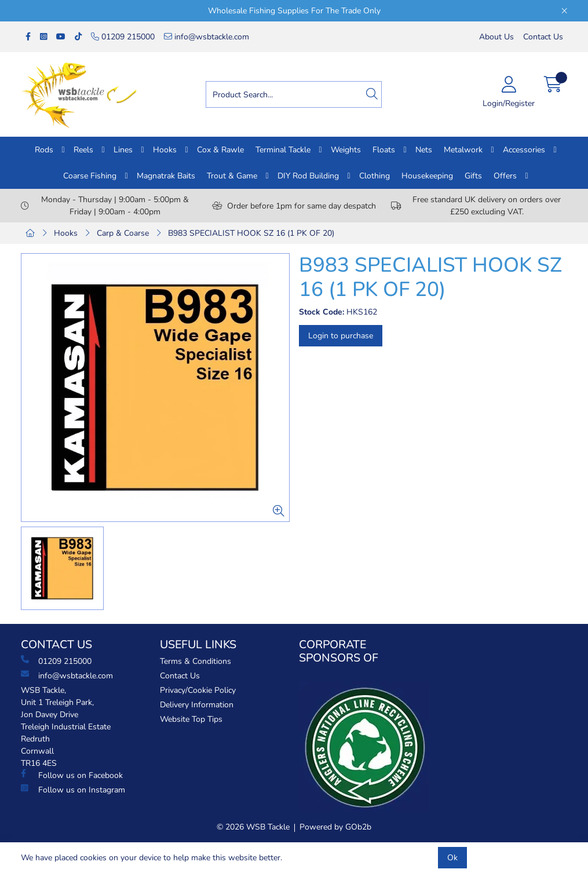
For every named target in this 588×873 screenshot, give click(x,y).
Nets (424, 150)
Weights (346, 150)
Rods (44, 150)
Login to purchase (341, 336)
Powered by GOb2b (335, 827)
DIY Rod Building (308, 176)
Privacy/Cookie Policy (198, 690)
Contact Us (543, 37)
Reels (83, 150)
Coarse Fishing (90, 176)
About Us (496, 37)
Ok (452, 858)
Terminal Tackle (283, 150)
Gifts (473, 176)
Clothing (375, 176)
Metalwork (463, 150)
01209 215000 (123, 37)
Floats (384, 150)
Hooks (165, 150)
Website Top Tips (191, 719)
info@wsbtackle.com (207, 37)
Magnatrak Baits (166, 176)
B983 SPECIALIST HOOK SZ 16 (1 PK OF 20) (251, 233)
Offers (505, 176)
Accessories (524, 150)
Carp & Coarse (123, 233)
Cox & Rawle (220, 150)
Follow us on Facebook (72, 775)
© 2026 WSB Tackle (253, 827)
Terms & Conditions (196, 661)
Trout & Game (232, 176)
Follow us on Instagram (73, 790)
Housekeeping (427, 176)
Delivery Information (197, 705)
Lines (123, 150)
